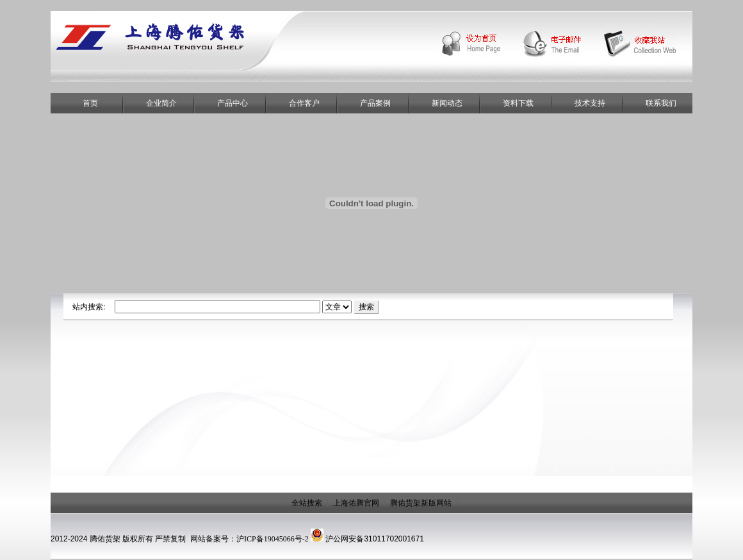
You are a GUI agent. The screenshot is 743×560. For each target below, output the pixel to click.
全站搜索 (307, 503)
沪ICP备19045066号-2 (273, 539)
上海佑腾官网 (356, 503)
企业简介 (161, 103)
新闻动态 (447, 103)
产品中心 (233, 103)
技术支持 (590, 103)
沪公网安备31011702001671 (374, 539)
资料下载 (518, 103)
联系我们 (661, 103)
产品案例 (375, 103)
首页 (90, 103)
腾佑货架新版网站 (421, 503)
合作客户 (304, 103)
